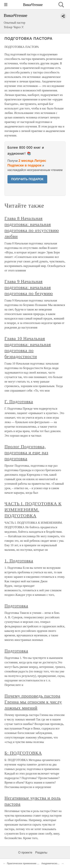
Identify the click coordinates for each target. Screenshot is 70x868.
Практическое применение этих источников (31, 863)
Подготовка (16, 606)
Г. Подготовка (19, 402)
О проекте (25, 853)
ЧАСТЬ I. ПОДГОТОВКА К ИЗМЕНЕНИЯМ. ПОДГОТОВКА (33, 510)
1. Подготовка (19, 561)
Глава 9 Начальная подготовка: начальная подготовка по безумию (29, 287)
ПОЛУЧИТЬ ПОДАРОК (27, 179)
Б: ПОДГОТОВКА (23, 753)
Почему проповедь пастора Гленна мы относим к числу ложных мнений (33, 702)
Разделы (41, 853)
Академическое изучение (55, 863)
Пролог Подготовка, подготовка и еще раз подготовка (26, 453)
